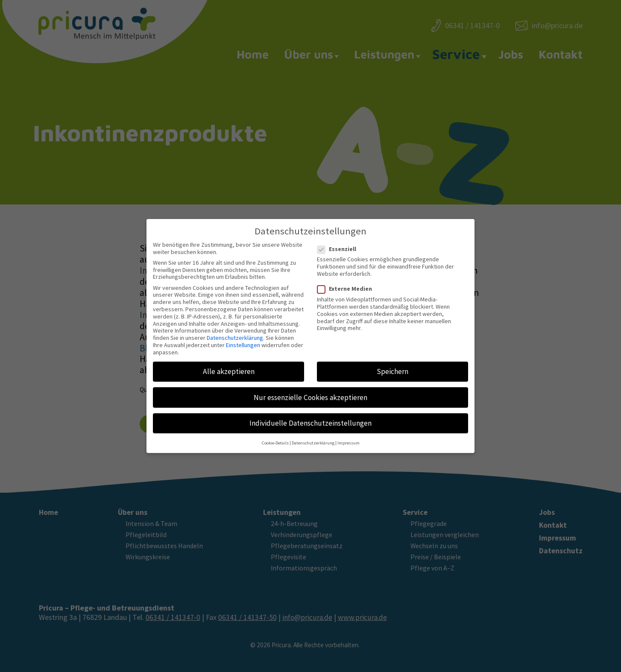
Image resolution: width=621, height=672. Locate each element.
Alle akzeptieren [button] (229, 367)
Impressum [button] (349, 438)
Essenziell (339, 244)
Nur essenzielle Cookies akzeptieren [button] (310, 392)
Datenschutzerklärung (235, 333)
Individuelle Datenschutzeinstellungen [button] (310, 418)
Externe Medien (347, 284)
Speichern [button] (393, 367)
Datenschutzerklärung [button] (313, 438)
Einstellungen (243, 340)
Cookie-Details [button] (275, 438)
